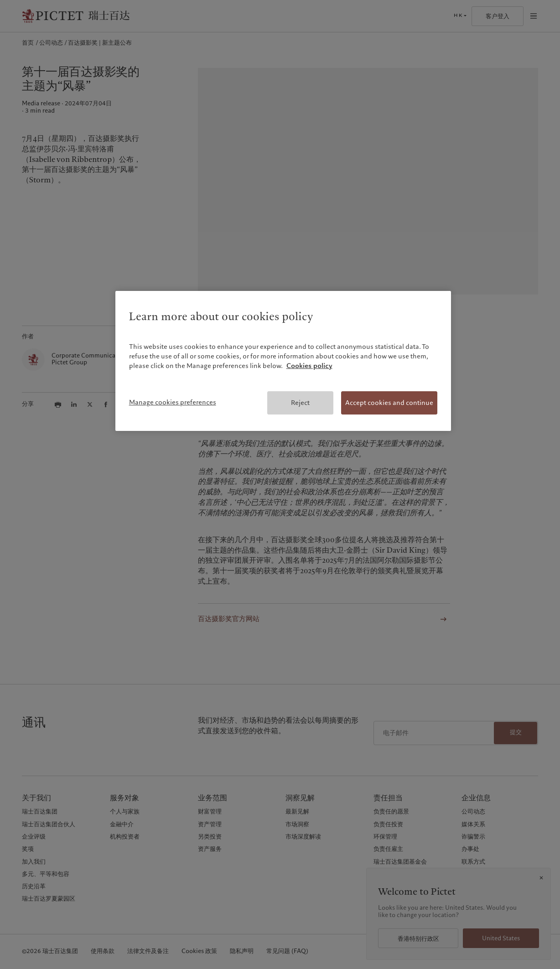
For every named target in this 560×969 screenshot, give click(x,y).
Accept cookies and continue (389, 403)
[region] (283, 361)
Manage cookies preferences (173, 402)
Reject (300, 403)
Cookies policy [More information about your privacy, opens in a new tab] (309, 366)
